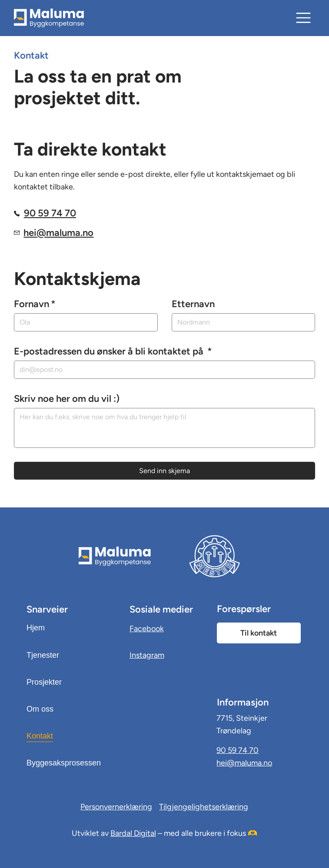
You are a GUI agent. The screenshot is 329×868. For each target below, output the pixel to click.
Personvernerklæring (116, 807)
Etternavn (193, 304)
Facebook (147, 629)
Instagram (147, 655)
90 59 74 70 (50, 213)
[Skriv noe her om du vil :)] (164, 428)
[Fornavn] (83, 322)
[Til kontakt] (259, 633)
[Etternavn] (241, 322)
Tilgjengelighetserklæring (204, 807)
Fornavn (35, 304)
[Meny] (304, 18)
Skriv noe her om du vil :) (67, 399)
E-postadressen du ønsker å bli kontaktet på (113, 351)
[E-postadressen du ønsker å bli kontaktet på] (162, 370)
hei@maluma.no (58, 233)
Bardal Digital (133, 833)
